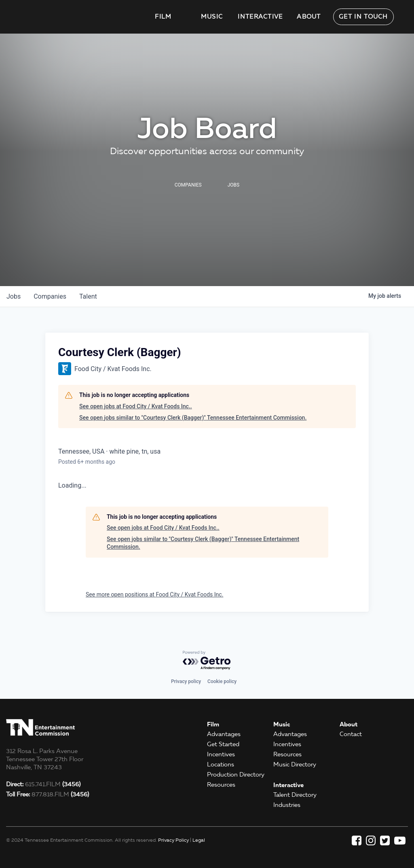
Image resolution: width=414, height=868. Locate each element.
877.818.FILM (48, 794)
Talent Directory (295, 795)
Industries (287, 805)
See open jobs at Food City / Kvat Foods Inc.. (136, 406)
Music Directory (295, 764)
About (309, 17)
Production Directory (236, 775)
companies (50, 296)
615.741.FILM (43, 784)
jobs (14, 296)
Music (212, 17)
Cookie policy (222, 681)
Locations (221, 764)
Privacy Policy (173, 840)
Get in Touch (363, 17)
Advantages (224, 734)
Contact (351, 734)
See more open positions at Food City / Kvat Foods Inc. (154, 594)
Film (163, 17)
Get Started (223, 744)
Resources (221, 785)
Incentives (221, 754)
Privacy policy (186, 681)
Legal (199, 840)
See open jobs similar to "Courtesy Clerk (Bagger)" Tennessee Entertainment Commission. (193, 418)
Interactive (260, 17)
